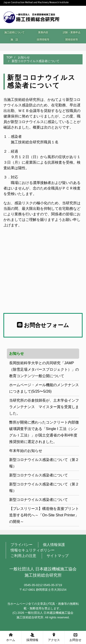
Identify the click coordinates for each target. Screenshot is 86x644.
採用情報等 (43, 39)
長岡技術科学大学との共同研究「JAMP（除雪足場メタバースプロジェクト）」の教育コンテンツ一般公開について (44, 369)
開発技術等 (72, 39)
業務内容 (43, 32)
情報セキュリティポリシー (33, 550)
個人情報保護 (54, 545)
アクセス (54, 637)
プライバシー (22, 545)
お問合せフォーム (43, 325)
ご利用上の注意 (23, 556)
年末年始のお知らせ (26, 451)
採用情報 (32, 637)
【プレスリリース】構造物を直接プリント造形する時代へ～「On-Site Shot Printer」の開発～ (44, 515)
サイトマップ (58, 556)
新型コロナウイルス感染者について (39, 475)
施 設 (14, 39)
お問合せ (75, 637)
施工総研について (14, 32)
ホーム (11, 637)
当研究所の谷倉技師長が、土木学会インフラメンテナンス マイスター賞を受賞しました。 (44, 407)
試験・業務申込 (72, 32)
